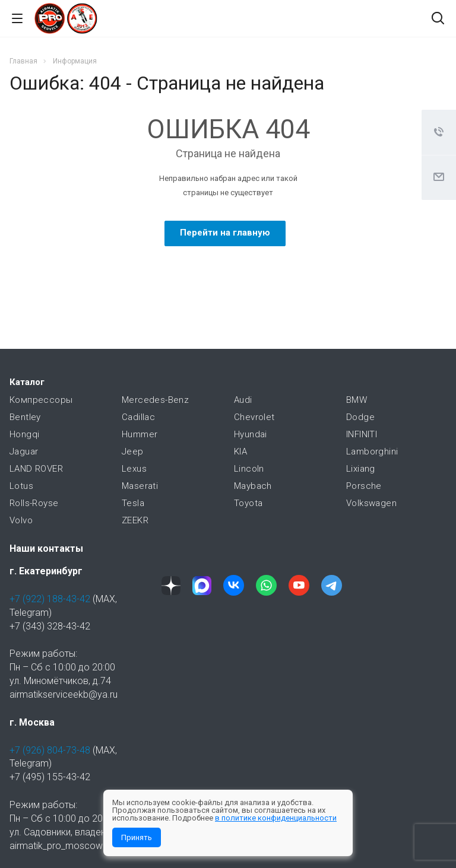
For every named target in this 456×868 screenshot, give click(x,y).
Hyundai (251, 434)
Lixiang (361, 469)
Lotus (21, 486)
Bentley (25, 417)
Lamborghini (372, 452)
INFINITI (362, 434)
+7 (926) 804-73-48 (50, 750)
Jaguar (24, 452)
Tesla (133, 503)
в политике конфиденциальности (276, 818)
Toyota (248, 503)
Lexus (134, 469)
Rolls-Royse (34, 503)
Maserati (140, 486)
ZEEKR (135, 520)
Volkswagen (371, 503)
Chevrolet (254, 417)
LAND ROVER (36, 469)
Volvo (21, 520)
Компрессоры (41, 400)
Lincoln (249, 469)
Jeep (133, 452)
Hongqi (24, 434)
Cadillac (138, 417)
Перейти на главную (225, 233)
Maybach (253, 486)
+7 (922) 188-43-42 (50, 599)
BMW (357, 400)
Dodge (360, 417)
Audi (243, 400)
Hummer (140, 434)
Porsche (364, 486)
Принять (137, 837)
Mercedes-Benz (155, 400)
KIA (240, 452)
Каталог (27, 382)
